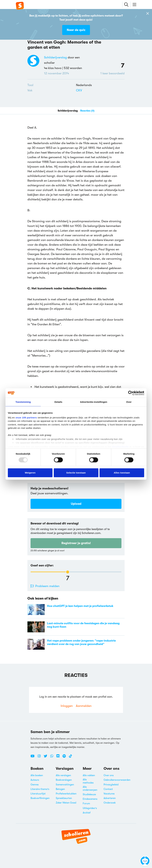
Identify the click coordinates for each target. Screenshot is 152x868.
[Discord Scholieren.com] (59, 757)
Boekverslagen (64, 780)
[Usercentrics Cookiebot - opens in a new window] (130, 393)
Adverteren (110, 798)
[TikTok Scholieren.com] (70, 757)
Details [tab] (58, 402)
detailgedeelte (120, 447)
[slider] (68, 572)
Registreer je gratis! (76, 543)
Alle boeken (37, 775)
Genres (35, 785)
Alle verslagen (63, 775)
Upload (76, 504)
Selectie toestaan (76, 473)
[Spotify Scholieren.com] (65, 757)
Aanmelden (84, 706)
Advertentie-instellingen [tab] (94, 402)
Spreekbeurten (64, 798)
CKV (79, 90)
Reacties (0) (87, 111)
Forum (86, 804)
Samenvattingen (65, 785)
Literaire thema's (40, 789)
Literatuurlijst (38, 794)
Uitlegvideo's (90, 808)
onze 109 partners (26, 417)
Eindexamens (90, 799)
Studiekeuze (89, 794)
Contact (108, 789)
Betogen (60, 789)
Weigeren (30, 473)
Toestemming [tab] (23, 402)
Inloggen (67, 706)
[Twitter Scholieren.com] (47, 757)
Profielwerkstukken (66, 794)
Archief (87, 813)
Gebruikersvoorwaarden (117, 780)
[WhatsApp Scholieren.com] (53, 757)
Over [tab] (129, 402)
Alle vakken (89, 775)
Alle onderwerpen (90, 788)
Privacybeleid (111, 785)
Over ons (109, 775)
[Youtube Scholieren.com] (34, 757)
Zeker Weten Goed (66, 803)
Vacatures (109, 794)
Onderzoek (110, 803)
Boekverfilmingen (40, 798)
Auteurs (35, 780)
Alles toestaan (122, 473)
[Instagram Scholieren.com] (40, 757)
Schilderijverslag (55, 57)
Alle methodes (88, 781)
